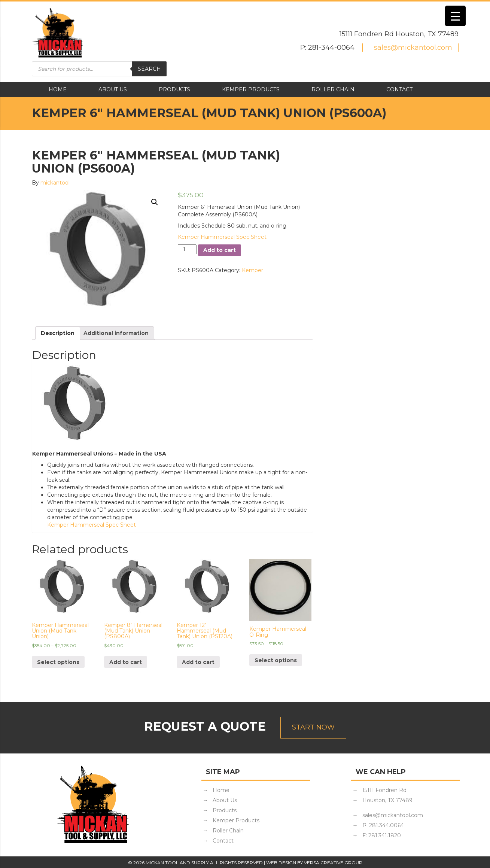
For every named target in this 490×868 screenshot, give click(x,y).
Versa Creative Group (333, 863)
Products (174, 89)
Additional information (116, 333)
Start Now (313, 727)
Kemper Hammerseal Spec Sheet (222, 237)
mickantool (55, 183)
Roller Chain (333, 89)
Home (58, 89)
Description (58, 333)
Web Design (281, 863)
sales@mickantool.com (413, 48)
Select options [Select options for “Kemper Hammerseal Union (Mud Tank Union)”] (58, 662)
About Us (113, 89)
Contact (399, 89)
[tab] (58, 333)
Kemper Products (251, 89)
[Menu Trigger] (455, 16)
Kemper (252, 270)
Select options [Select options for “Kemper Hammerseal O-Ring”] (276, 660)
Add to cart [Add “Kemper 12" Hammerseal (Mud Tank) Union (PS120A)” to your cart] (198, 662)
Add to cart (220, 250)
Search (149, 69)
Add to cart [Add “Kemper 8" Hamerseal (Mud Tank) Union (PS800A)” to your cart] (126, 662)
